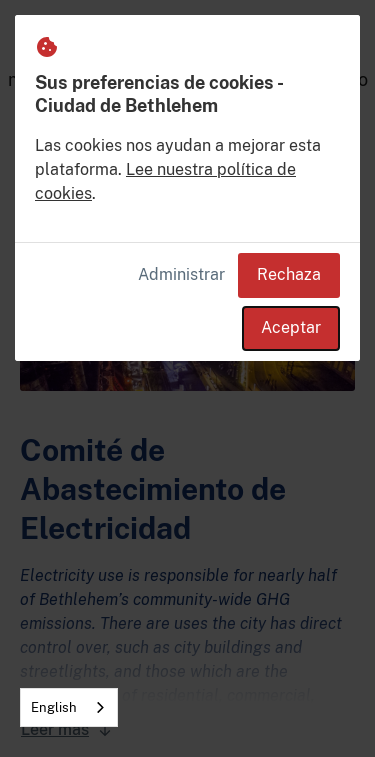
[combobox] (69, 707)
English (54, 707)
